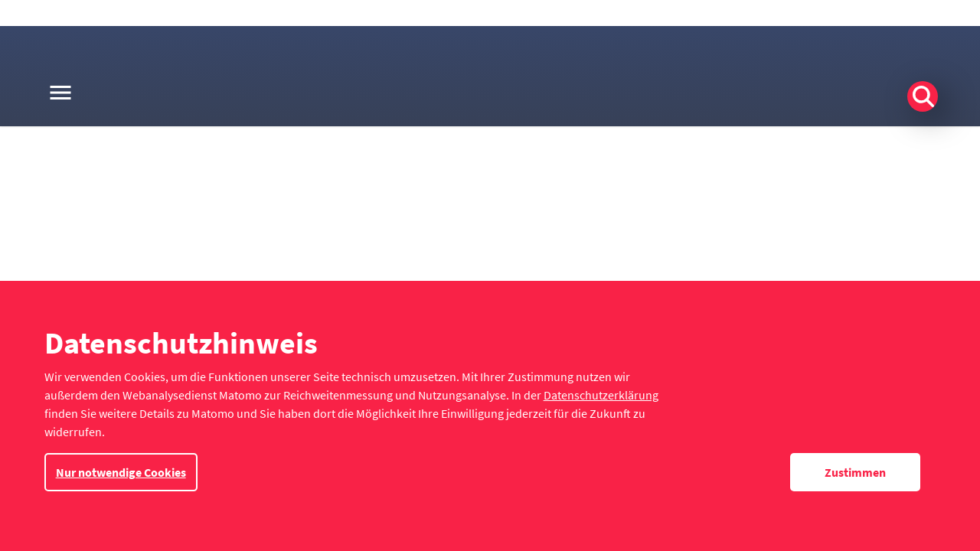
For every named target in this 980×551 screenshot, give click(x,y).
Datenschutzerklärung (601, 395)
